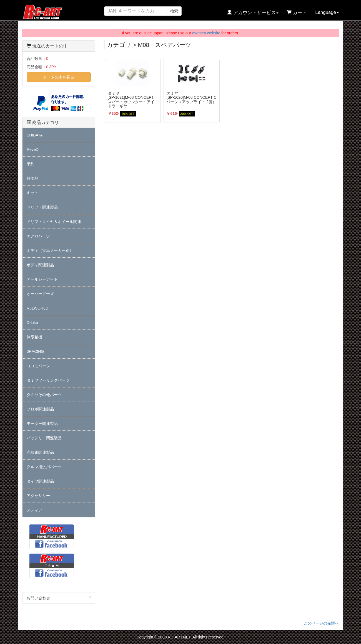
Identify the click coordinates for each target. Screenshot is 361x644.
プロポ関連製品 (40, 409)
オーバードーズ (40, 294)
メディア (34, 510)
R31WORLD (37, 308)
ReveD (33, 149)
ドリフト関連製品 (42, 207)
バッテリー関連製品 (44, 438)
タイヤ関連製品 (40, 481)
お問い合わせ (59, 598)
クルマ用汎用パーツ (44, 467)
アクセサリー (38, 496)
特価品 (32, 178)
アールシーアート (42, 279)
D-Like (32, 323)
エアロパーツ (38, 236)
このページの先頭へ (321, 623)
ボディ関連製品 (40, 265)
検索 (174, 11)
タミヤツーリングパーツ (48, 380)
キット (32, 193)
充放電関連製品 (40, 452)
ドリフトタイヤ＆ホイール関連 (54, 222)
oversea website (206, 33)
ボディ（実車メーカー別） (50, 250)
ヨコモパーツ (38, 366)
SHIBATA (35, 135)
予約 (31, 164)
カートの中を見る (59, 77)
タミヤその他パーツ (44, 395)
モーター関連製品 (42, 424)
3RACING (35, 351)
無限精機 (34, 337)
